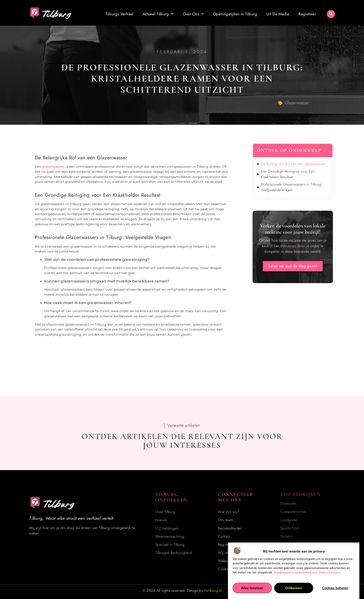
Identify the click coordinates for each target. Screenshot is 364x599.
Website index (229, 561)
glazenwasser (53, 167)
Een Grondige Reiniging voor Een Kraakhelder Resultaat (288, 174)
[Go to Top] (346, 564)
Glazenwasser (297, 103)
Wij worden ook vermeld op (240, 553)
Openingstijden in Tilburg (235, 13)
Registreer (307, 13)
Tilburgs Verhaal (119, 13)
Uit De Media (278, 13)
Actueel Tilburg (158, 13)
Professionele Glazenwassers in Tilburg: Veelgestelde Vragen (292, 187)
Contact (224, 536)
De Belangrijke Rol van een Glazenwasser (293, 164)
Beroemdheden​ (230, 528)
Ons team (226, 520)
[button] (331, 13)
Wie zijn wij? (229, 512)
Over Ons (193, 13)
